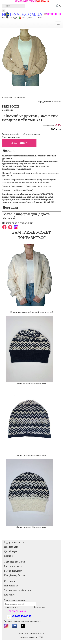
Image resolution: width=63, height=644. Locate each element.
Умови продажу (13, 571)
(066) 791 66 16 (42, 1)
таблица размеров (31, 134)
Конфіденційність (15, 575)
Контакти (10, 595)
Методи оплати (13, 566)
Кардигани (8, 110)
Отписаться (39, 607)
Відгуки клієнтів (14, 542)
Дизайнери (11, 551)
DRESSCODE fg (47, 194)
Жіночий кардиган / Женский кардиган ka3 (32, 312)
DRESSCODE (11, 106)
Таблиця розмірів (14, 562)
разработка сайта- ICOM (32, 637)
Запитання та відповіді (18, 590)
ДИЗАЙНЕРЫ (50, 202)
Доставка (9, 581)
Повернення (11, 586)
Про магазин (12, 547)
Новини (9, 556)
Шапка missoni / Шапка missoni (32, 384)
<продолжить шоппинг (49, 102)
